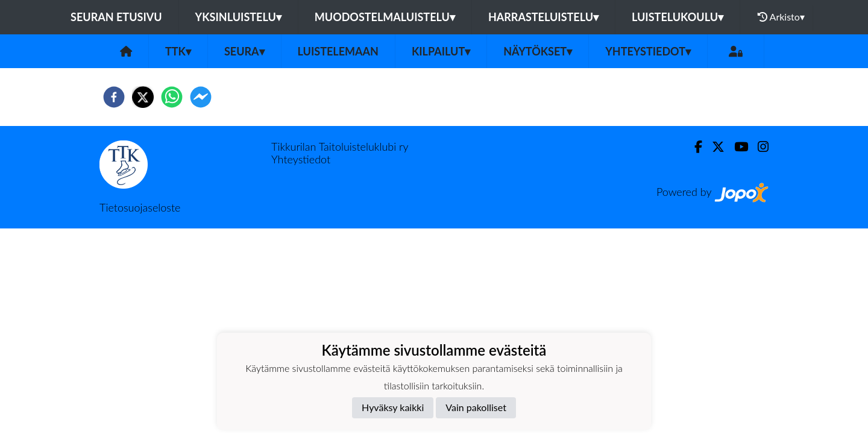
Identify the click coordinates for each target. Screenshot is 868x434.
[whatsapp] (172, 97)
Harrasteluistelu (543, 17)
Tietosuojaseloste (140, 207)
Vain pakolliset (476, 407)
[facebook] (114, 97)
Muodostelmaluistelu (385, 17)
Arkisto (781, 17)
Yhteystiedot (648, 51)
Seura (244, 51)
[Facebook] (693, 147)
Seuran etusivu (116, 17)
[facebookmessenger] (201, 97)
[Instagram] (758, 147)
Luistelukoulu (678, 17)
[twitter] (143, 97)
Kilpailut (441, 51)
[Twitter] (713, 147)
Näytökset (538, 51)
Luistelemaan (338, 51)
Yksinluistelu (238, 17)
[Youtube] (736, 147)
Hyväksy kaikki (393, 407)
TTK (178, 51)
